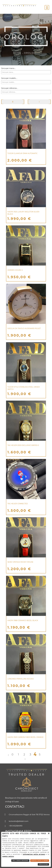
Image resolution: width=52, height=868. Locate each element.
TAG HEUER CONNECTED (18, 504)
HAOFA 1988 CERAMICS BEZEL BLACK (23, 620)
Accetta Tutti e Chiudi (40, 861)
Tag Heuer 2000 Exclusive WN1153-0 (23, 445)
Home (17, 53)
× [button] (49, 833)
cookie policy (8, 856)
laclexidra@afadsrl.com (17, 821)
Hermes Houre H (15, 270)
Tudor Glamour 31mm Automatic (22, 153)
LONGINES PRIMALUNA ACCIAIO (21, 679)
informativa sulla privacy (34, 854)
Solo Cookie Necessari (20, 861)
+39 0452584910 (14, 826)
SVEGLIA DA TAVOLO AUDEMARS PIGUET (24, 328)
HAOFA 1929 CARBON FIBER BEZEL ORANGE (25, 737)
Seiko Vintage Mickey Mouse (20, 562)
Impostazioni (43, 864)
